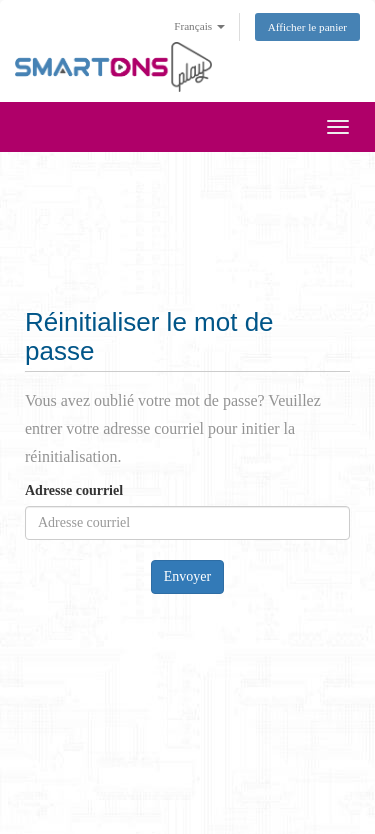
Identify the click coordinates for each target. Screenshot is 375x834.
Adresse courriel (74, 490)
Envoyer (187, 576)
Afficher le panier (307, 27)
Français (199, 26)
